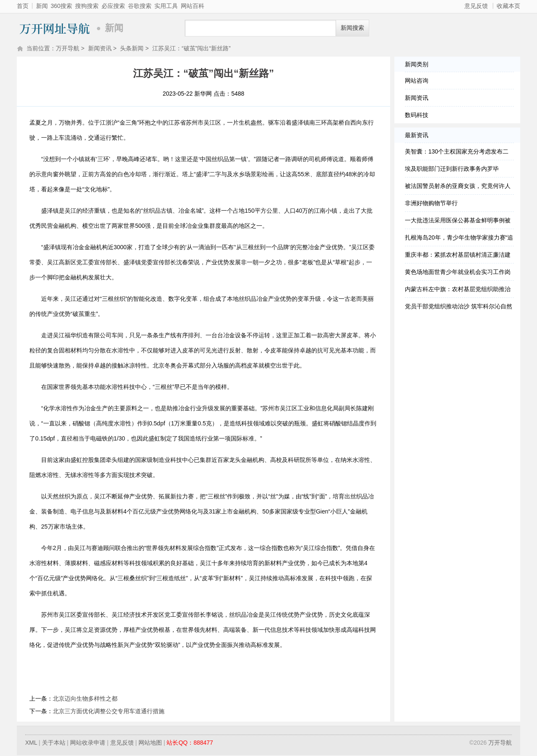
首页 (23, 6)
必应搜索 (113, 6)
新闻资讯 (100, 49)
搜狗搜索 (87, 6)
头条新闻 (132, 49)
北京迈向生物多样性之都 (85, 699)
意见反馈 (476, 6)
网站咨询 (417, 81)
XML (31, 743)
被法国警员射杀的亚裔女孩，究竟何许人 (458, 187)
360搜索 (61, 6)
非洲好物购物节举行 (431, 204)
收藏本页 (508, 6)
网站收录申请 (88, 743)
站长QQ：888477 (190, 743)
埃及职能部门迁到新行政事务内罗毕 (452, 169)
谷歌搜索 (140, 6)
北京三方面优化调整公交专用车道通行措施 (109, 712)
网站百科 (193, 6)
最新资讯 (417, 136)
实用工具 (166, 6)
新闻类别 (417, 65)
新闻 (42, 6)
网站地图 (150, 743)
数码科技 (417, 116)
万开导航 (55, 28)
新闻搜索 (352, 28)
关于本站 (54, 743)
